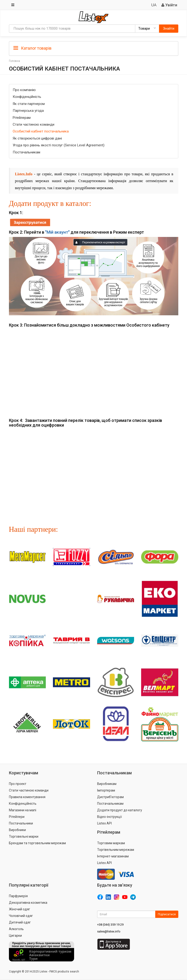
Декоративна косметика (28, 903)
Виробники (17, 830)
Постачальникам (26, 152)
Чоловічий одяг (21, 916)
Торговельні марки (24, 836)
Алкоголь (16, 929)
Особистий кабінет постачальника (41, 131)
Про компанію (24, 90)
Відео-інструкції (109, 817)
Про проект (18, 784)
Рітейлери (17, 817)
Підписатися (167, 914)
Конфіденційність (27, 97)
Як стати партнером (29, 104)
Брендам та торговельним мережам (37, 843)
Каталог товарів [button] (32, 48)
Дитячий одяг (20, 922)
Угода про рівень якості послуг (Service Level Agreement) (59, 145)
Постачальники (21, 823)
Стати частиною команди (34, 124)
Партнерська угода (28, 111)
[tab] (94, 48)
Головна (14, 61)
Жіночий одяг (20, 909)
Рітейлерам (22, 118)
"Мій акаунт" (57, 232)
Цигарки (15, 936)
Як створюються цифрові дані (37, 138)
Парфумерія (18, 896)
